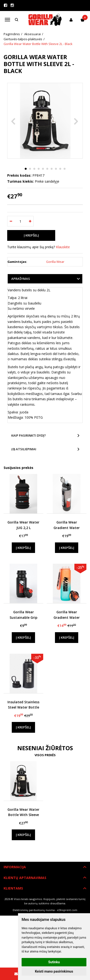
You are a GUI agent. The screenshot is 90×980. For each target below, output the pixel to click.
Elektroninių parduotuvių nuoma (34, 910)
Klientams (13, 888)
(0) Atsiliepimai (24, 449)
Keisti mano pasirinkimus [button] (54, 971)
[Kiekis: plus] (30, 221)
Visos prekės (45, 755)
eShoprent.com (67, 910)
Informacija (15, 867)
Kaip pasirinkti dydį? (29, 435)
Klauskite (63, 247)
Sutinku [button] (54, 962)
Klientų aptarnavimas (25, 878)
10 (65, 169)
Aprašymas (21, 279)
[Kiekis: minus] (11, 221)
